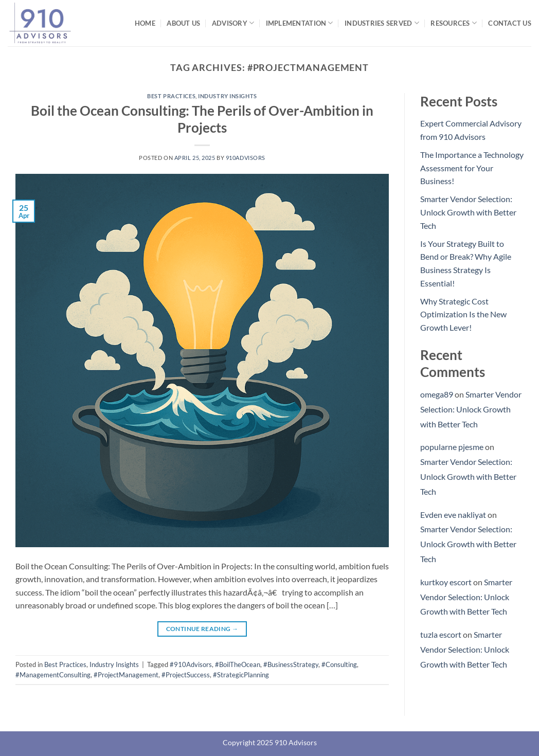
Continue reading (202, 629)
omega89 (437, 394)
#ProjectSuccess (186, 675)
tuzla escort (441, 634)
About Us (183, 23)
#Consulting (339, 664)
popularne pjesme (452, 447)
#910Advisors (191, 664)
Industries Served (382, 23)
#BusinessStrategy (291, 664)
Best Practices (171, 96)
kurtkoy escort (446, 582)
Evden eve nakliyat (453, 515)
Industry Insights (228, 96)
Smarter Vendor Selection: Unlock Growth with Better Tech (468, 212)
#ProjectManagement (126, 675)
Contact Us (510, 23)
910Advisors (246, 158)
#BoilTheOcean (238, 664)
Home (145, 23)
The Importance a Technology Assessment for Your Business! (472, 168)
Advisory (233, 23)
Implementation (300, 23)
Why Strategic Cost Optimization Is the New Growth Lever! (463, 314)
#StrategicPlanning (241, 675)
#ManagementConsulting (53, 675)
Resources (454, 23)
